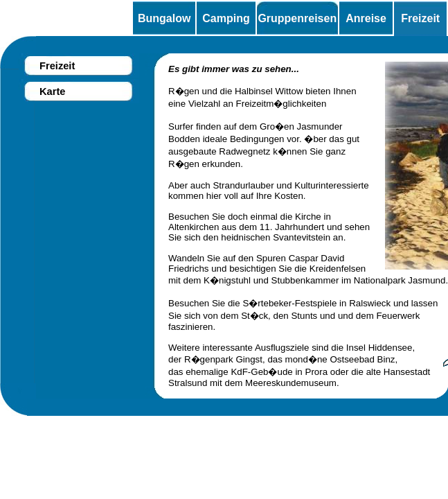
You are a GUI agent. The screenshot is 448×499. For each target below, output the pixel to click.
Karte (52, 91)
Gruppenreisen (297, 18)
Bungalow (164, 18)
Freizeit (420, 18)
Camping (226, 18)
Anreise (366, 18)
